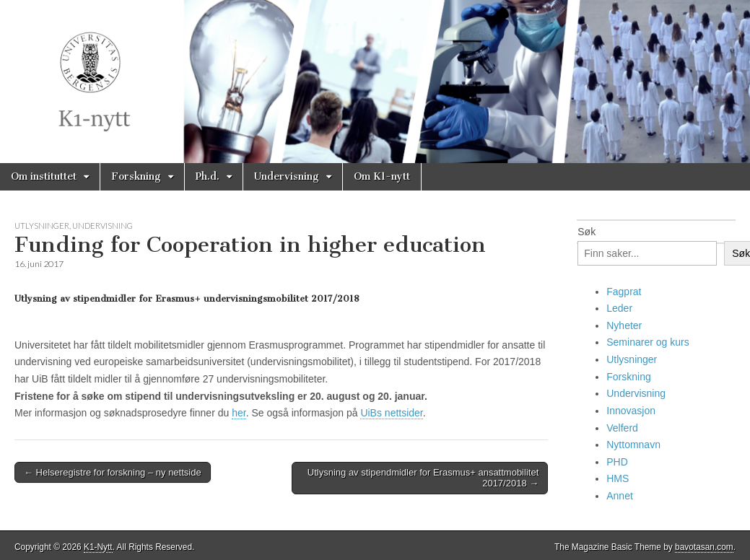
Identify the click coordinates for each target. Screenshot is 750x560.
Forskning (136, 176)
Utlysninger (42, 226)
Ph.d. (208, 176)
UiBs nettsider (391, 413)
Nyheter (624, 325)
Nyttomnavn (633, 445)
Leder (619, 308)
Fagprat (624, 292)
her (239, 413)
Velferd (622, 428)
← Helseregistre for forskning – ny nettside (113, 472)
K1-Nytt (98, 547)
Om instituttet (44, 176)
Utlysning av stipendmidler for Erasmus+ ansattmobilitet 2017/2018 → (423, 478)
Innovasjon (631, 411)
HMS (618, 478)
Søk (587, 232)
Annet (620, 496)
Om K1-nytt (382, 176)
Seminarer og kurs (647, 342)
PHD (617, 462)
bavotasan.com (704, 547)
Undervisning (287, 176)
